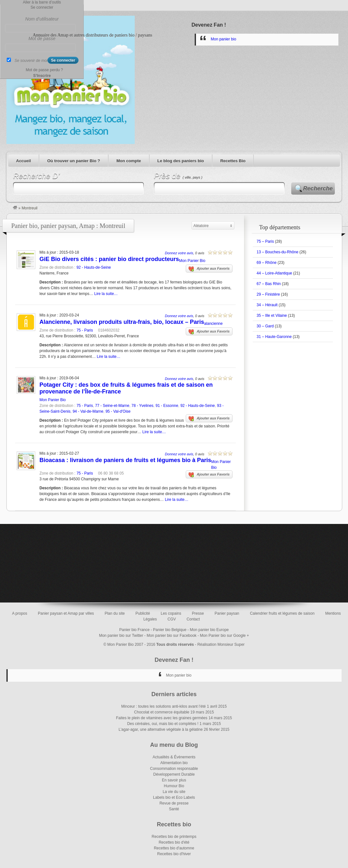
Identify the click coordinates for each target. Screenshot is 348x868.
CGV (172, 619)
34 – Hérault (267, 305)
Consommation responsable (174, 769)
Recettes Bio (233, 161)
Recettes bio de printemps (174, 837)
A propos (19, 613)
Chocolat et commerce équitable (162, 712)
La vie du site (174, 792)
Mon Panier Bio (192, 261)
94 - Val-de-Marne (88, 411)
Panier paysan (227, 613)
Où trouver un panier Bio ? (74, 161)
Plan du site (115, 613)
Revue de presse (174, 803)
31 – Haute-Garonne (274, 337)
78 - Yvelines (143, 406)
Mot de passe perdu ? (44, 70)
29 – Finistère (268, 294)
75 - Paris (85, 330)
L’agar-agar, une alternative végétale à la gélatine (161, 729)
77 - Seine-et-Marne (112, 406)
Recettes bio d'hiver (174, 854)
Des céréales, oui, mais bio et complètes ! (163, 724)
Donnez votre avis (179, 253)
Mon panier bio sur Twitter (121, 636)
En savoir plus (174, 780)
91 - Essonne (167, 406)
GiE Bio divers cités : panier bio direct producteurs (109, 259)
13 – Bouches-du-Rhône (277, 252)
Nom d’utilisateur (42, 19)
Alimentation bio (174, 763)
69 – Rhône (267, 263)
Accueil (23, 161)
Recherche (318, 189)
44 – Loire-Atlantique (274, 273)
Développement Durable (174, 774)
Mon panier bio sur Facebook (171, 636)
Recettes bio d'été (174, 842)
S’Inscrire (42, 76)
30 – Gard (265, 326)
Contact (193, 619)
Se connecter (42, 7)
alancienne (213, 324)
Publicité (143, 613)
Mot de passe (42, 38)
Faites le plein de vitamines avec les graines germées (162, 718)
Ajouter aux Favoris (209, 269)
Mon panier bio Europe (209, 630)
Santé (174, 809)
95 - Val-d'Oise (118, 411)
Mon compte (129, 161)
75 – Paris (265, 241)
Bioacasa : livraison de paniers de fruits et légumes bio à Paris (125, 460)
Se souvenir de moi (31, 61)
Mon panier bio (223, 39)
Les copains (171, 613)
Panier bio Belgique (170, 630)
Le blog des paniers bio (181, 161)
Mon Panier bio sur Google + (224, 636)
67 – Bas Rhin (269, 284)
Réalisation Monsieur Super (221, 645)
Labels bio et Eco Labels (174, 797)
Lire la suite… (106, 294)
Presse (198, 613)
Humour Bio (174, 786)
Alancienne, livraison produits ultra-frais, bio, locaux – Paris (122, 322)
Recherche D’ (36, 176)
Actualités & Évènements (174, 757)
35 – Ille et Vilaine (272, 316)
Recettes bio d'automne (174, 848)
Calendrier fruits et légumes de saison (282, 613)
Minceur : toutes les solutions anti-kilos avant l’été (163, 706)
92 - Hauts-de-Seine (93, 267)
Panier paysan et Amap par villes (66, 613)
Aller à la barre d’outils (42, 2)
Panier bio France (135, 630)
